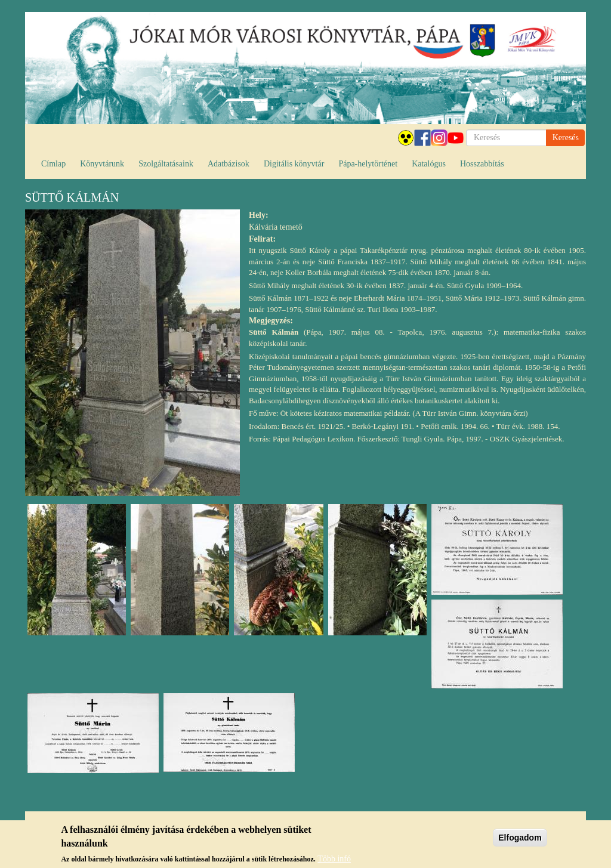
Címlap (53, 164)
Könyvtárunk (102, 164)
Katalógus (429, 164)
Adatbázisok (229, 164)
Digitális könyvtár (294, 164)
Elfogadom (520, 841)
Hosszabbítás (482, 164)
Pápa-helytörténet (368, 164)
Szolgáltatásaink (166, 164)
